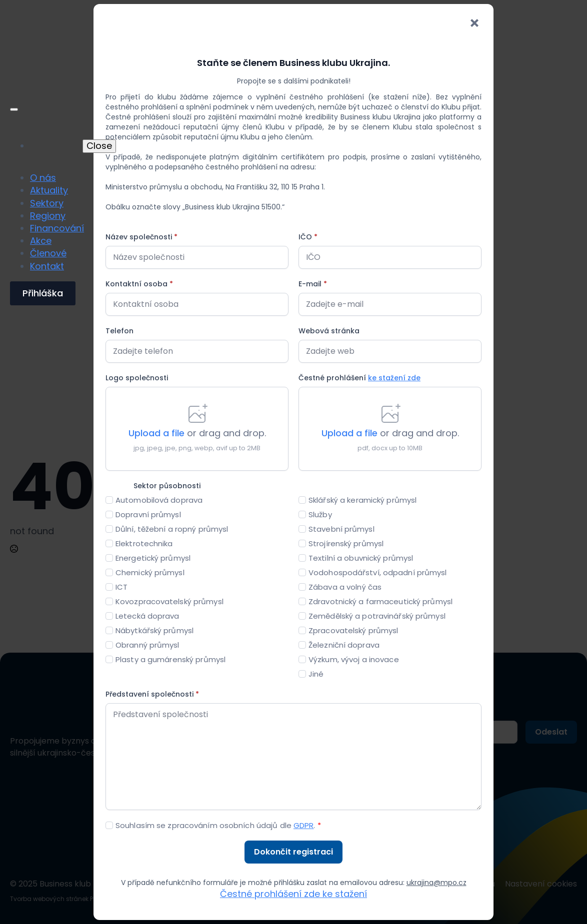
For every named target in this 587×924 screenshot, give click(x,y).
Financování (57, 228)
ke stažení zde (394, 378)
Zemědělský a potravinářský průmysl (377, 616)
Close (99, 146)
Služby (320, 514)
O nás (43, 178)
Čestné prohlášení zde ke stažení (293, 894)
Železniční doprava (344, 645)
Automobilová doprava (159, 500)
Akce (41, 241)
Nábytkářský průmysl (154, 630)
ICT (121, 587)
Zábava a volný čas (345, 587)
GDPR (303, 825)
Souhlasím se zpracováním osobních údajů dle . (218, 825)
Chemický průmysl (150, 572)
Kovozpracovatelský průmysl (169, 601)
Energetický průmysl (153, 558)
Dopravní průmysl (148, 514)
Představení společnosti (152, 694)
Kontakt (47, 266)
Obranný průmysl (147, 645)
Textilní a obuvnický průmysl (361, 558)
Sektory (47, 203)
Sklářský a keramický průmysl (362, 500)
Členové (48, 253)
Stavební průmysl (341, 529)
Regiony (48, 216)
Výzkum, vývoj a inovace (354, 659)
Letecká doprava (147, 616)
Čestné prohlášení (359, 378)
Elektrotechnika (144, 543)
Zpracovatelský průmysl (353, 630)
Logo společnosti (137, 378)
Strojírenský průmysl (346, 543)
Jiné (316, 674)
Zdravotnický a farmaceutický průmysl (380, 601)
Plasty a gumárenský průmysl (170, 659)
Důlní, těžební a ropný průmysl (172, 529)
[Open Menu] (14, 109)
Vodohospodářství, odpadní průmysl (378, 572)
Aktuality (49, 190)
